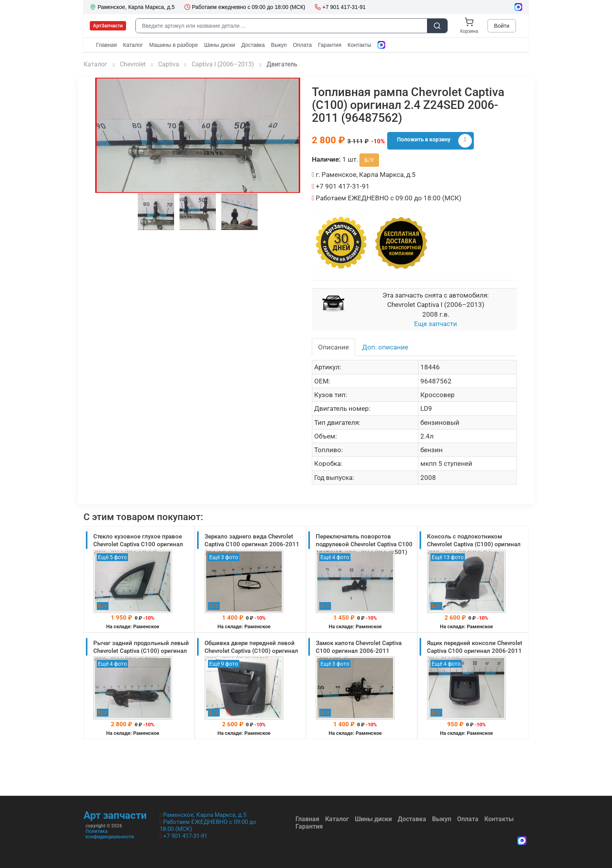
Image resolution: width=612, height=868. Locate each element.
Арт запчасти (115, 815)
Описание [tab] (334, 347)
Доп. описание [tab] (385, 347)
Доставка (412, 819)
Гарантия (309, 826)
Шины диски (373, 819)
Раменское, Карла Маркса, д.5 (205, 815)
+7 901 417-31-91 (185, 836)
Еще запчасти (436, 324)
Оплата (468, 819)
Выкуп (442, 819)
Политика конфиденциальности (110, 834)
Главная (307, 819)
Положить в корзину (434, 141)
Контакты (499, 819)
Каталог (337, 819)
